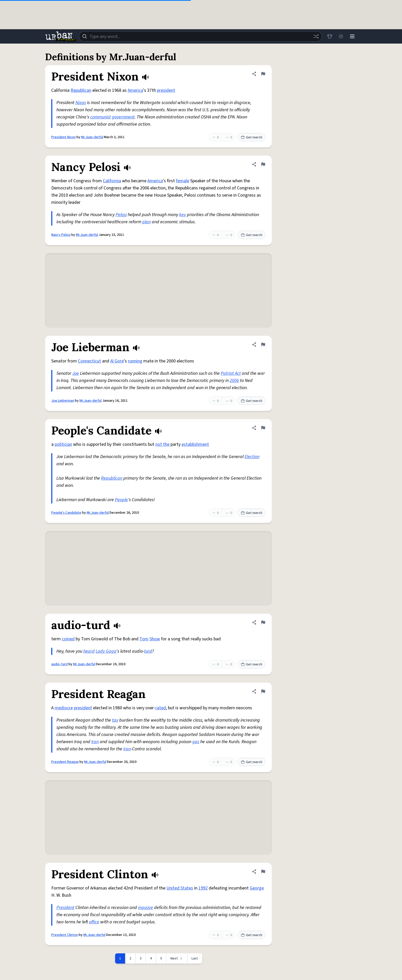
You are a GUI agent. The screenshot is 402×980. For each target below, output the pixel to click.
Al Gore (117, 361)
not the (162, 444)
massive (145, 908)
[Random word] (316, 36)
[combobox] (200, 36)
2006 (234, 381)
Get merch (252, 137)
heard (89, 651)
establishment (195, 444)
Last (195, 958)
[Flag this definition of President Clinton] (263, 872)
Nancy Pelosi (61, 235)
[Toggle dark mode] (341, 36)
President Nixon (63, 137)
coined (68, 639)
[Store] (330, 36)
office (94, 922)
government (123, 117)
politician (63, 444)
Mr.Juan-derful (92, 137)
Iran (95, 742)
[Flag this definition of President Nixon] (263, 74)
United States (180, 888)
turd (148, 651)
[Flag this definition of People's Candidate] (263, 428)
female (183, 181)
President (65, 908)
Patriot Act (231, 373)
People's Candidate (66, 513)
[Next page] (177, 958)
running (135, 361)
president (166, 90)
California (112, 181)
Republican (81, 90)
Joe (76, 373)
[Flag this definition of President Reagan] (263, 691)
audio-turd (59, 664)
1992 (203, 888)
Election (252, 457)
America (135, 90)
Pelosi (121, 215)
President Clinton (65, 935)
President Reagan (65, 762)
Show (155, 639)
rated (161, 708)
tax (115, 720)
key (183, 215)
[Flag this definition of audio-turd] (263, 622)
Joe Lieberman (63, 401)
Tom (144, 639)
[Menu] (352, 36)
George (257, 888)
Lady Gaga (106, 651)
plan (147, 222)
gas (196, 742)
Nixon (81, 103)
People (121, 500)
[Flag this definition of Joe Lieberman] (263, 345)
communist (100, 117)
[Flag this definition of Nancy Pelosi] (263, 164)
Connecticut (89, 361)
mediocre (64, 708)
